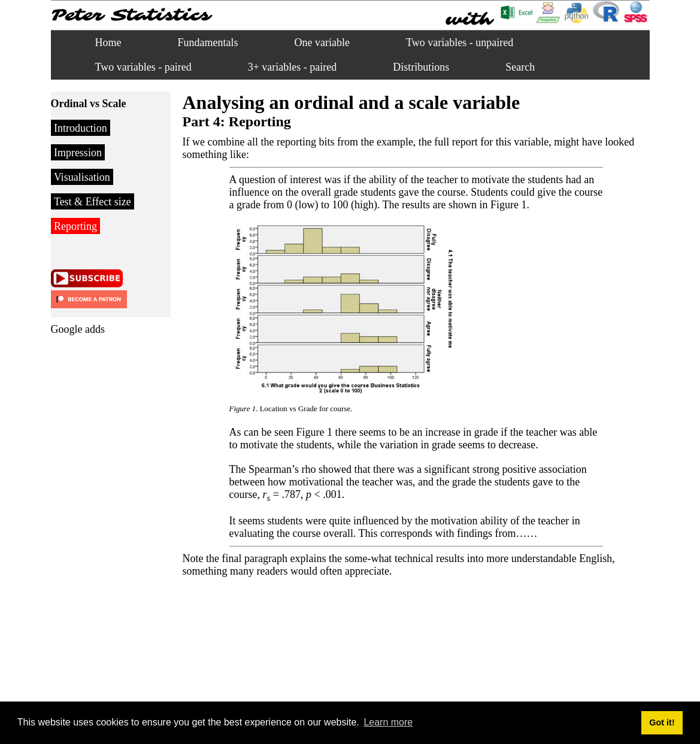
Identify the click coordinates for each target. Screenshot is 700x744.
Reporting (75, 226)
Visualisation (82, 177)
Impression (78, 153)
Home (108, 42)
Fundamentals (208, 42)
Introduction (81, 128)
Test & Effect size (93, 202)
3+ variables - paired (293, 67)
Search (520, 67)
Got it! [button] (662, 722)
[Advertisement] (99, 521)
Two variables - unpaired (460, 42)
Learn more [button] (388, 722)
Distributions (421, 67)
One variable (322, 42)
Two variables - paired (143, 67)
